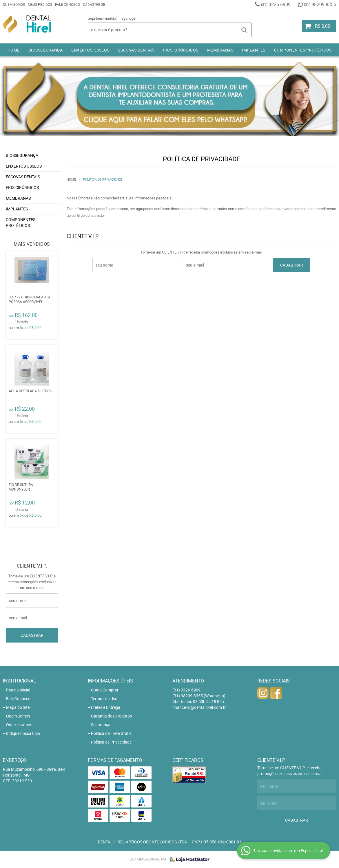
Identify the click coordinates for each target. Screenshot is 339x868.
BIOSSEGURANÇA (46, 50)
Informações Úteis (110, 681)
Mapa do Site (18, 707)
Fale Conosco (68, 4)
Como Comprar (105, 690)
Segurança (101, 725)
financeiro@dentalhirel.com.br (200, 707)
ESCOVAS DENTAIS (136, 50)
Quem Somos (14, 4)
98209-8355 (320, 4)
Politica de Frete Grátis (111, 733)
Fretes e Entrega (106, 707)
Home (14, 50)
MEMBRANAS (220, 50)
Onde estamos (19, 725)
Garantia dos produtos (111, 716)
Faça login (128, 18)
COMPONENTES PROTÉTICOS (303, 50)
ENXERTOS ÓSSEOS (90, 50)
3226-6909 (276, 4)
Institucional (19, 681)
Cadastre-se (94, 4)
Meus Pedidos (40, 4)
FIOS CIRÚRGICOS (181, 50)
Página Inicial (18, 690)
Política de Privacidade (111, 742)
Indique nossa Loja (23, 733)
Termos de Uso (104, 699)
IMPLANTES (254, 50)
